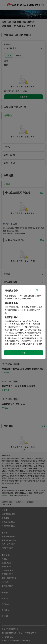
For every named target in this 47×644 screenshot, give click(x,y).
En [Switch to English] (30, 290)
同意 (24, 353)
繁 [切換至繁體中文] (37, 290)
